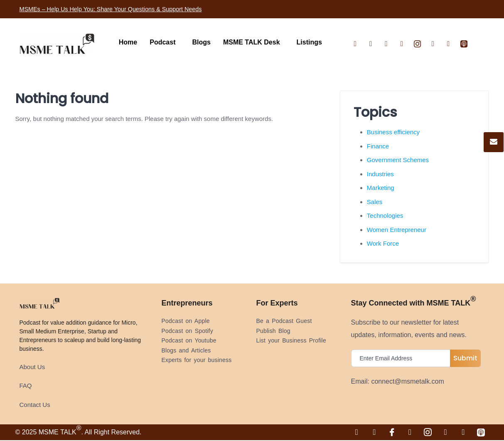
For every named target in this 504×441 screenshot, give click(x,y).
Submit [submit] (465, 358)
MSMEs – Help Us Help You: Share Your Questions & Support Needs (121, 9)
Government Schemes (398, 160)
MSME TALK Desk (252, 42)
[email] (403, 358)
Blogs (201, 42)
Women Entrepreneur (397, 230)
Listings (309, 42)
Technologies (385, 216)
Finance (378, 146)
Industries (380, 174)
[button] (165, 42)
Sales (375, 202)
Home (128, 42)
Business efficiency (393, 132)
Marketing (381, 188)
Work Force (383, 243)
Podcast (162, 42)
